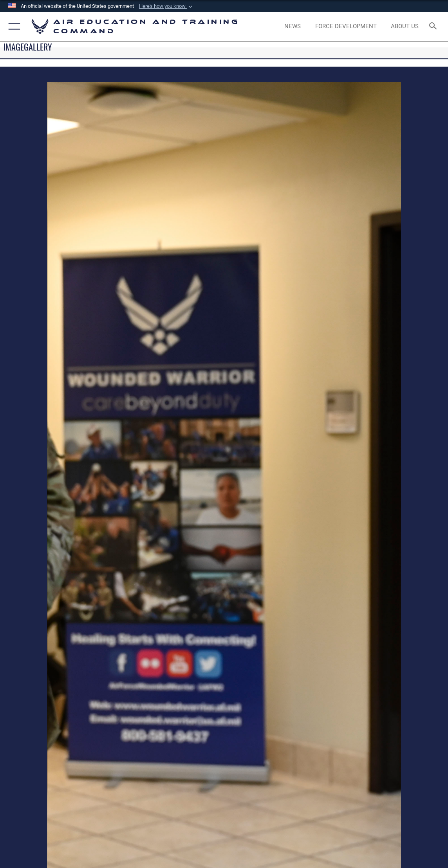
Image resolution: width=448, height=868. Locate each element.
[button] (166, 6)
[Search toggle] (434, 26)
